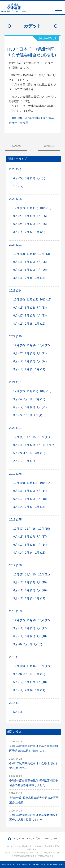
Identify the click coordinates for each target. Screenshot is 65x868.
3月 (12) (18, 598)
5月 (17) (30, 682)
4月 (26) (42, 270)
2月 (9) (29, 507)
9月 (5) (18, 399)
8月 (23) (30, 445)
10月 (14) (45, 483)
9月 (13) (18, 308)
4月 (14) (42, 545)
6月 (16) (18, 270)
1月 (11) (40, 369)
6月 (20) (18, 316)
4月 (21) (42, 407)
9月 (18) (18, 262)
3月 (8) (18, 644)
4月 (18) (42, 499)
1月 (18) (40, 553)
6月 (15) (18, 499)
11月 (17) (32, 391)
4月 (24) (42, 361)
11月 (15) (31, 437)
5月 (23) (30, 545)
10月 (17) (45, 300)
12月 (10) (19, 300)
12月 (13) (19, 254)
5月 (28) (30, 590)
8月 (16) (30, 216)
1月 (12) (18, 186)
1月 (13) (40, 278)
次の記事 (16, 146)
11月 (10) (31, 575)
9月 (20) (18, 216)
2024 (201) (16, 245)
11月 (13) (32, 208)
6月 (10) (18, 545)
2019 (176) (16, 474)
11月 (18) (32, 483)
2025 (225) (16, 199)
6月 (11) (18, 590)
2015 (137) (16, 657)
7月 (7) (41, 445)
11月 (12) (32, 300)
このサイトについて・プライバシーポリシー (34, 838)
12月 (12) (19, 208)
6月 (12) (18, 682)
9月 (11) (18, 445)
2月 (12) (18, 461)
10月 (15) (45, 391)
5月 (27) (30, 316)
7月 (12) (40, 674)
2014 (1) (14, 703)
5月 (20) (30, 361)
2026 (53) (15, 169)
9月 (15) (18, 491)
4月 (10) (28, 453)
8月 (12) (28, 399)
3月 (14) (18, 232)
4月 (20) (42, 590)
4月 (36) (42, 224)
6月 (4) (51, 445)
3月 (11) (30, 178)
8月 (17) (30, 537)
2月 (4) (29, 553)
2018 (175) (16, 520)
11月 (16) (31, 529)
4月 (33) (42, 316)
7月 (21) (42, 353)
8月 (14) (30, 582)
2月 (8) (41, 178)
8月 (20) (30, 262)
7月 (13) (40, 399)
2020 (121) (16, 428)
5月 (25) (30, 224)
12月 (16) (19, 483)
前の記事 (49, 146)
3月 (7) (18, 415)
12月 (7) (18, 575)
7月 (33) (42, 308)
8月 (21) (30, 353)
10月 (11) (44, 437)
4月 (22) (18, 178)
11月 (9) (32, 254)
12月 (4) (18, 437)
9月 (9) (18, 674)
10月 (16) (45, 208)
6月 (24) (18, 224)
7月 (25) (42, 216)
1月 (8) (38, 644)
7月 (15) (42, 582)
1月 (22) (40, 232)
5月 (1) (18, 712)
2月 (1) (28, 415)
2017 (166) (16, 565)
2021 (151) (16, 382)
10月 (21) (44, 575)
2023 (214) (16, 291)
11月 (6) (32, 620)
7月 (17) (42, 537)
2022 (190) (16, 336)
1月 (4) (38, 415)
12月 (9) (18, 529)
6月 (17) (18, 361)
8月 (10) (30, 491)
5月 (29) (30, 270)
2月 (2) (29, 232)
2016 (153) (16, 611)
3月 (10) (40, 453)
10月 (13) (44, 254)
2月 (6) (29, 369)
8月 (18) (30, 308)
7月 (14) (42, 491)
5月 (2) (18, 453)
